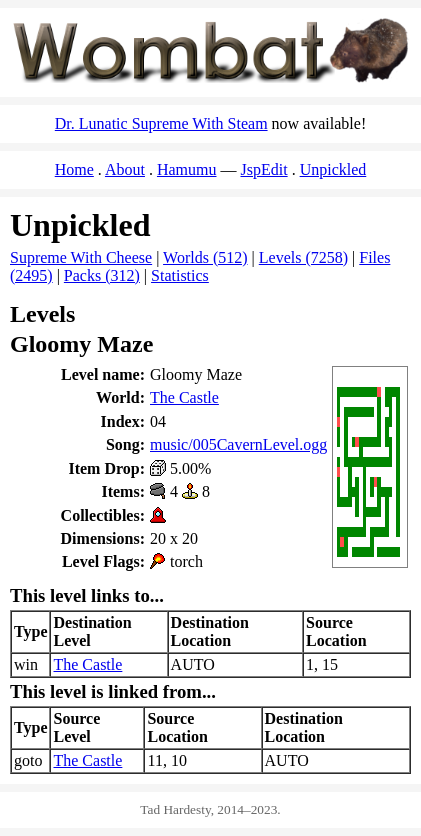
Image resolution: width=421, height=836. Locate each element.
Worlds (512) (205, 257)
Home (74, 169)
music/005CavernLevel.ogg (238, 444)
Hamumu (187, 169)
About (125, 169)
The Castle (184, 397)
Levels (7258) (303, 257)
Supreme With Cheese (81, 257)
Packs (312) (102, 275)
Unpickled (333, 169)
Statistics (180, 275)
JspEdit (264, 169)
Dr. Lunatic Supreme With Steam (161, 123)
